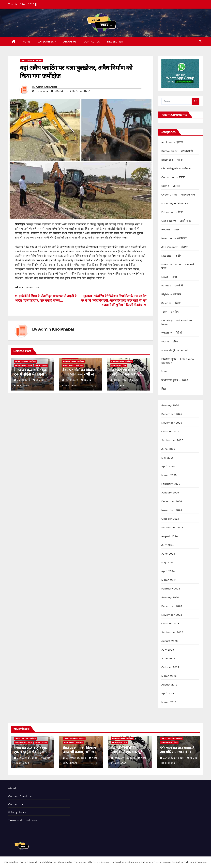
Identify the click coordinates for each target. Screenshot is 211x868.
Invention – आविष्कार (174, 238)
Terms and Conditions (23, 820)
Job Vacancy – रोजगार (175, 247)
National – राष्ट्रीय (171, 256)
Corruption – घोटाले (173, 177)
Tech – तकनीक (170, 312)
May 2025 (168, 458)
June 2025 (168, 449)
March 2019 (169, 702)
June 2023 (168, 658)
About (12, 788)
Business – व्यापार (172, 160)
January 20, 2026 (125, 758)
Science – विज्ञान (171, 303)
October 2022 (170, 667)
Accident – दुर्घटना (172, 142)
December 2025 (172, 414)
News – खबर (169, 277)
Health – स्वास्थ (170, 230)
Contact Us (92, 42)
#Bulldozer (61, 91)
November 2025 (172, 423)
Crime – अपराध (41, 366)
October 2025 (170, 431)
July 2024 (168, 545)
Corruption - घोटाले (23, 366)
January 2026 (170, 405)
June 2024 (168, 554)
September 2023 (172, 632)
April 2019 (168, 693)
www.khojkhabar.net (175, 350)
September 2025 (172, 440)
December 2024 (172, 501)
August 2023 (170, 641)
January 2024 (170, 597)
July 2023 (168, 650)
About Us (70, 42)
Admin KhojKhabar (46, 87)
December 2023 (172, 606)
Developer (115, 42)
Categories (46, 42)
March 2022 (169, 676)
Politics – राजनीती (172, 286)
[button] (200, 42)
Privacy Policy (17, 812)
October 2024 (170, 519)
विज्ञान (164, 371)
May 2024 (168, 562)
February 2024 (171, 589)
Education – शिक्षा (119, 366)
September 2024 (172, 527)
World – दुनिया (170, 342)
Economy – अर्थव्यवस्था (175, 203)
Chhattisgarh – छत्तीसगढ (31, 61)
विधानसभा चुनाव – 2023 (175, 380)
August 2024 (170, 536)
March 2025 (169, 475)
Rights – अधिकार (171, 294)
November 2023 (172, 615)
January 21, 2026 (28, 758)
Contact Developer (21, 796)
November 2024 (172, 510)
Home (27, 42)
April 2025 (168, 466)
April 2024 (168, 571)
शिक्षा (164, 389)
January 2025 (170, 493)
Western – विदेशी (172, 333)
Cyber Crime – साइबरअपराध (178, 195)
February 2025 (171, 484)
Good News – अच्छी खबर (73, 366)
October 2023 (170, 623)
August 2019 (169, 685)
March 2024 (169, 580)
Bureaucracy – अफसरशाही (177, 151)
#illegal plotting (80, 91)
